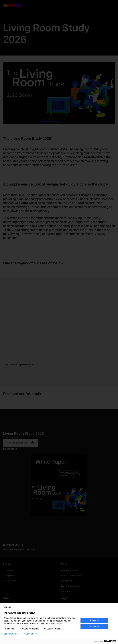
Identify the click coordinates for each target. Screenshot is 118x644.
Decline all (94, 627)
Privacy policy (30, 634)
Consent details (11, 634)
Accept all (94, 620)
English (9, 607)
